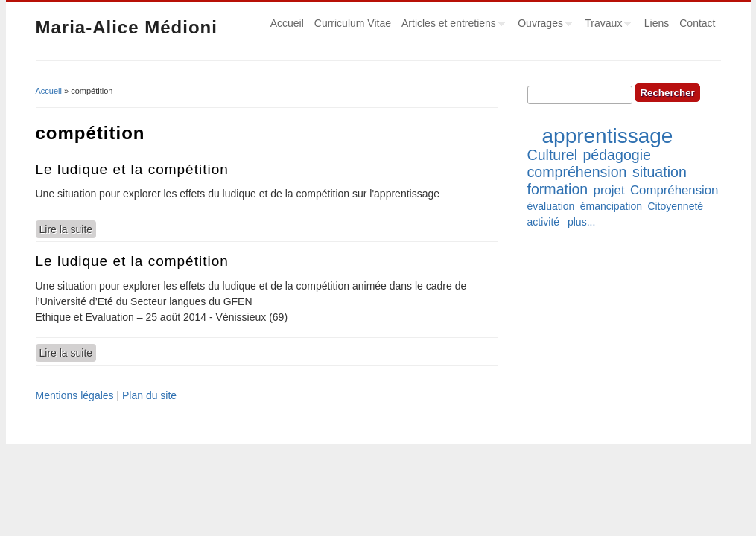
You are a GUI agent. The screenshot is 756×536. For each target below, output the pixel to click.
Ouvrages (542, 25)
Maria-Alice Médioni (127, 27)
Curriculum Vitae (353, 23)
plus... (581, 222)
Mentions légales (75, 395)
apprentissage (608, 136)
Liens (657, 23)
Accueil (287, 23)
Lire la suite (68, 229)
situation (660, 172)
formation (558, 189)
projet (609, 190)
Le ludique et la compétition (132, 169)
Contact (697, 23)
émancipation (611, 206)
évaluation (551, 206)
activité (544, 222)
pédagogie (617, 155)
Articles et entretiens (451, 25)
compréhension (577, 172)
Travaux (605, 25)
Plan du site (149, 395)
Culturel (553, 155)
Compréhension (674, 190)
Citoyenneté (675, 206)
